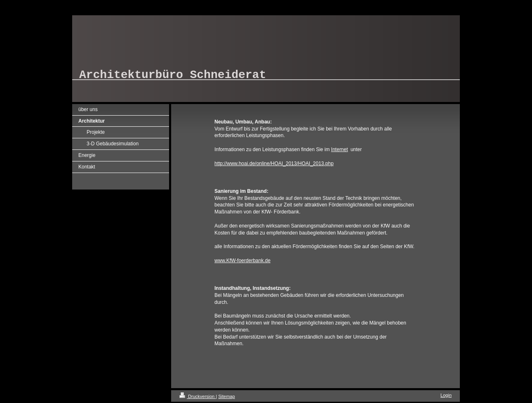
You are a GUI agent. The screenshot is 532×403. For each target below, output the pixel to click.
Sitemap (226, 396)
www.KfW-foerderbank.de (242, 261)
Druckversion (198, 396)
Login (446, 395)
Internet (340, 149)
